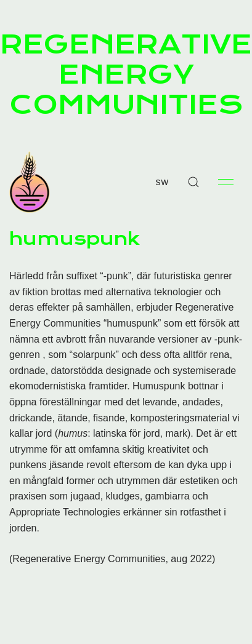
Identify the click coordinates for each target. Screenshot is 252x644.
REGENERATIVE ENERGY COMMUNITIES (126, 75)
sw (162, 182)
